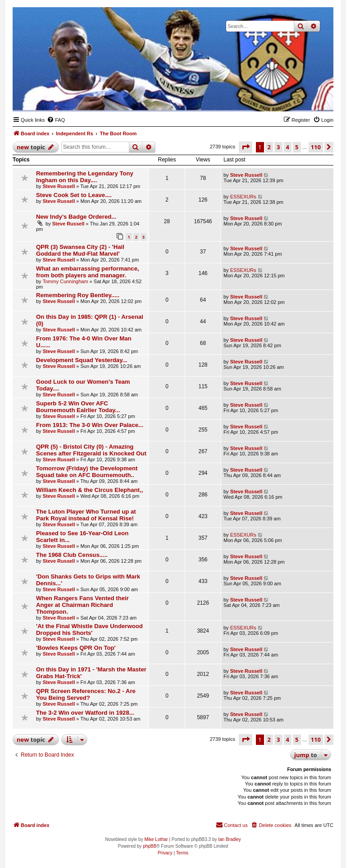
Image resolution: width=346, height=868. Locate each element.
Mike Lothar (156, 839)
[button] (246, 147)
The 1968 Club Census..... (72, 555)
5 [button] (297, 147)
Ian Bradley (230, 839)
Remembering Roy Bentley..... (78, 295)
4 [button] (288, 147)
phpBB (150, 846)
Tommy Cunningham (66, 281)
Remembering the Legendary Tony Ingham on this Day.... (85, 177)
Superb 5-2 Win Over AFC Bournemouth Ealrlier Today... (78, 407)
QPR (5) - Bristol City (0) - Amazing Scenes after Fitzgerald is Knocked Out (91, 450)
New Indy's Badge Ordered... (76, 217)
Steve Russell (59, 186)
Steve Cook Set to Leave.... (74, 195)
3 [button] (278, 147)
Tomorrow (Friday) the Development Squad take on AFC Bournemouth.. (87, 472)
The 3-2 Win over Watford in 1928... (85, 713)
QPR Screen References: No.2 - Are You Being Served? (86, 694)
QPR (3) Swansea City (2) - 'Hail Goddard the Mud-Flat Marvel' (80, 250)
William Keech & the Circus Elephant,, (89, 490)
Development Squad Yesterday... (82, 360)
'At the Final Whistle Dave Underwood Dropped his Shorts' (89, 629)
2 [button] (269, 147)
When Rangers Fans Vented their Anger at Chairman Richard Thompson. (82, 605)
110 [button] (316, 147)
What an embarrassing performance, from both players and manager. (88, 272)
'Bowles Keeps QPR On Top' (76, 648)
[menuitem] (56, 120)
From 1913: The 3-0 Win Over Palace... (90, 425)
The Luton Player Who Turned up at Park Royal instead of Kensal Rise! (86, 515)
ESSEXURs (243, 197)
